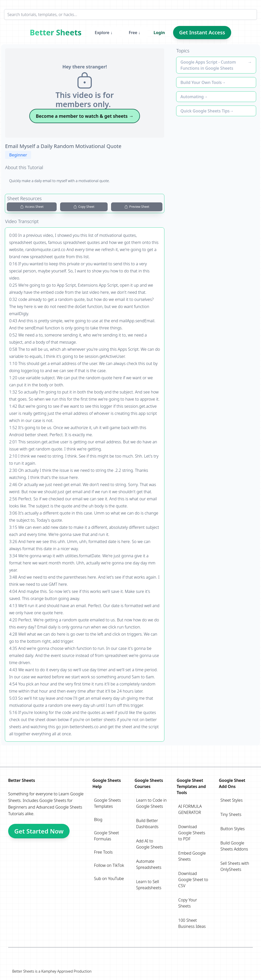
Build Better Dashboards (147, 824)
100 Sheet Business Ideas (192, 923)
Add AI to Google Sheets (150, 844)
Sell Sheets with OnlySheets (235, 866)
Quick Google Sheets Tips (205, 111)
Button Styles (233, 829)
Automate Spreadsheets (149, 864)
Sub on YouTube (109, 879)
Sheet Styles (232, 800)
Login (159, 33)
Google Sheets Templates (108, 803)
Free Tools (103, 852)
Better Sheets (56, 33)
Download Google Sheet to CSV (193, 880)
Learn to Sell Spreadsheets (149, 885)
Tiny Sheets (231, 814)
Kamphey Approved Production (66, 971)
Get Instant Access (202, 32)
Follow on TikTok (109, 865)
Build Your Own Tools (201, 82)
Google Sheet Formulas (107, 836)
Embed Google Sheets (192, 856)
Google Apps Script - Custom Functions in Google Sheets (208, 65)
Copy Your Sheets (187, 903)
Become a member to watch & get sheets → (85, 116)
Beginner (18, 155)
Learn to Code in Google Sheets (151, 803)
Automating (192, 97)
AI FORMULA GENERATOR (190, 809)
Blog (98, 820)
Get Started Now (39, 831)
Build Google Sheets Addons (234, 846)
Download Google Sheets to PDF (192, 833)
